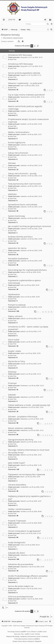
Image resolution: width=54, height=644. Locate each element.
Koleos (23, 272)
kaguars (23, 75)
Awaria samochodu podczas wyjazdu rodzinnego (25, 107)
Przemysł (12, 383)
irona (22, 297)
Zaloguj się (11, 24)
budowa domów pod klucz (20, 237)
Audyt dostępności (17, 542)
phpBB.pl (37, 639)
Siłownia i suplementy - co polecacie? (25, 83)
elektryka (12, 194)
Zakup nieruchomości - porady (22, 173)
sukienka (23, 145)
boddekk (23, 111)
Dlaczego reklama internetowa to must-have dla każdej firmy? (29, 451)
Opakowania (14, 294)
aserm (23, 353)
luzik (22, 86)
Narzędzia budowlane (18, 258)
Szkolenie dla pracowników (21, 564)
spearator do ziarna (17, 248)
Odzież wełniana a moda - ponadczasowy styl (29, 405)
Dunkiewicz (24, 386)
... (2, 24)
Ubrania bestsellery (17, 485)
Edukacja (12, 372)
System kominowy (16, 216)
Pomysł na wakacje (17, 305)
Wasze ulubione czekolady (20, 428)
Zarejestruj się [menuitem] (51, 20)
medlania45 (24, 487)
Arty (22, 634)
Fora (20, 20)
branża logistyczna (17, 142)
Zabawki (12, 395)
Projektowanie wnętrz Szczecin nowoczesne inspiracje (28, 120)
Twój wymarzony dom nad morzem (25, 184)
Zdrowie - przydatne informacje (23, 416)
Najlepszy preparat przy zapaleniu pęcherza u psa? (29, 497)
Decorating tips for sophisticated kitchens (27, 270)
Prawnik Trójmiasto (17, 521)
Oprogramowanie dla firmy (21, 440)
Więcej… (4, 20)
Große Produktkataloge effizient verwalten (28, 576)
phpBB (23, 632)
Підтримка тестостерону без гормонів (27, 474)
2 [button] (35, 46)
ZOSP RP (12, 20)
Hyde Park (13, 59)
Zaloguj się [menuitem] (46, 20)
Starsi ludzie (14, 340)
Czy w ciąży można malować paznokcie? (26, 95)
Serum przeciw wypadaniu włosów (24, 73)
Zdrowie (12, 163)
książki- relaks (14, 351)
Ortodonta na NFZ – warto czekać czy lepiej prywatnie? (28, 328)
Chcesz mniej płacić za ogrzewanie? (24, 531)
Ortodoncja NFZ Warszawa (20, 64)
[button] (38, 46)
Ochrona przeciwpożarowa (21, 596)
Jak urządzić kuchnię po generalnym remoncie (29, 226)
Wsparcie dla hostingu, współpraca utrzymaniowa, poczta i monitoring (27, 637)
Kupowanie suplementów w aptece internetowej (24, 282)
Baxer (22, 477)
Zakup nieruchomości (18, 153)
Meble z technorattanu (19, 132)
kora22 (23, 342)
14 (49, 312)
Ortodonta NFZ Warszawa (20, 55)
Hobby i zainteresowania (20, 509)
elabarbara (24, 397)
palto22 (23, 318)
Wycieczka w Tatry (16, 361)
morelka (23, 511)
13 (46, 312)
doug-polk (24, 57)
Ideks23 (23, 442)
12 (43, 312)
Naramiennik (25, 97)
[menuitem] (51, 30)
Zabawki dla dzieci (16, 553)
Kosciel (23, 364)
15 (51, 312)
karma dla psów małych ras (21, 586)
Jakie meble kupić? (17, 463)
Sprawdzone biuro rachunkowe (23, 204)
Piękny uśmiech (15, 316)
